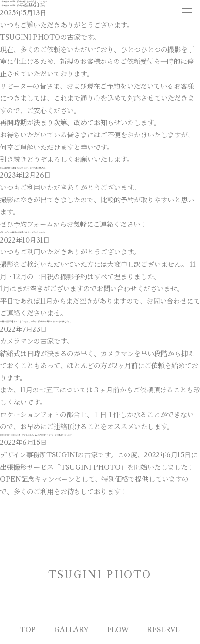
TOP (28, 630)
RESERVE (163, 630)
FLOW (118, 630)
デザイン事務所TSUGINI (39, 455)
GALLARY (71, 630)
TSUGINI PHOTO (46, 5)
